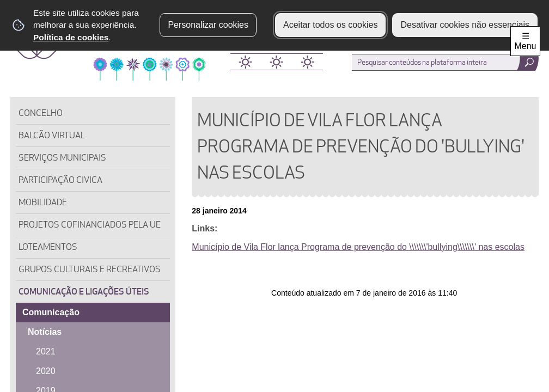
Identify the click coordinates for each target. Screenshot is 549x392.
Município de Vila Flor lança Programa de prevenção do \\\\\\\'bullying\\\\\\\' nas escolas (358, 247)
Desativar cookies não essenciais (465, 25)
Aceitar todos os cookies (330, 25)
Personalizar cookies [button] (208, 25)
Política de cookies (71, 37)
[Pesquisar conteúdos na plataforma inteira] (524, 62)
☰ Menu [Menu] (525, 41)
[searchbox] (443, 62)
